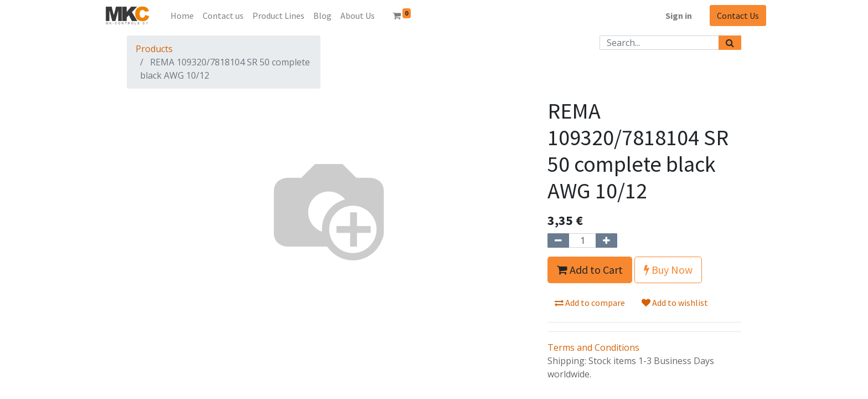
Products (154, 49)
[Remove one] (558, 241)
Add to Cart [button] (590, 270)
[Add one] (606, 241)
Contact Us (738, 16)
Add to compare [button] (590, 303)
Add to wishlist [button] (675, 303)
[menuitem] (182, 16)
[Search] (730, 43)
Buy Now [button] (668, 270)
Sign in (679, 16)
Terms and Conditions (593, 347)
